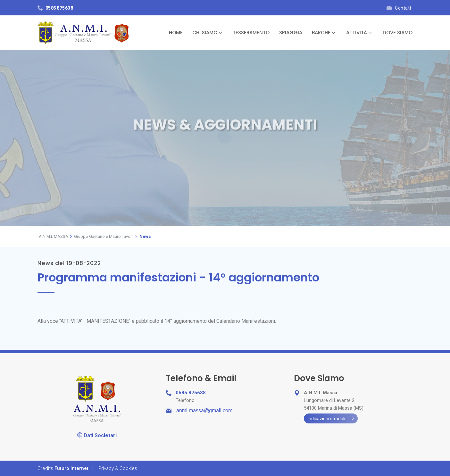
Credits (63, 468)
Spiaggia (291, 33)
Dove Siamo (398, 33)
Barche (324, 33)
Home (176, 33)
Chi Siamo (207, 33)
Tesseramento (251, 33)
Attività (359, 33)
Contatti (400, 8)
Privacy (118, 468)
